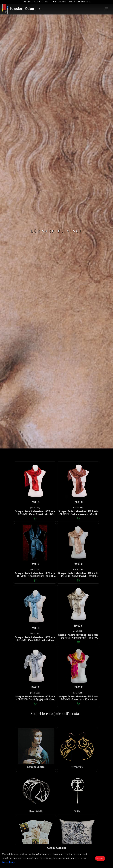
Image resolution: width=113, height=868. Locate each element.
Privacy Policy (8, 862)
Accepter (100, 858)
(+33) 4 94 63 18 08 (38, 2)
